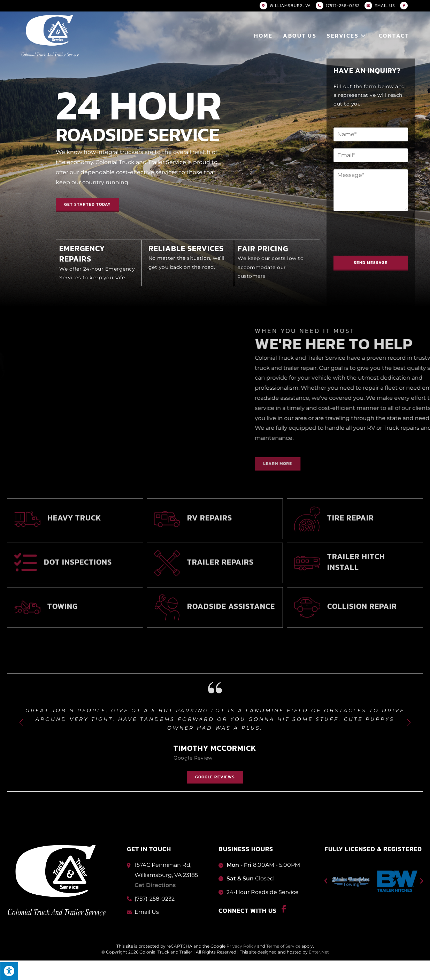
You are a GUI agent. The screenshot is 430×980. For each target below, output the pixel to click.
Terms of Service (283, 946)
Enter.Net (319, 952)
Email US (385, 6)
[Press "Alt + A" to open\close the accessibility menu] (9, 971)
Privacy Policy (241, 946)
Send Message (375, 263)
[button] (87, 202)
